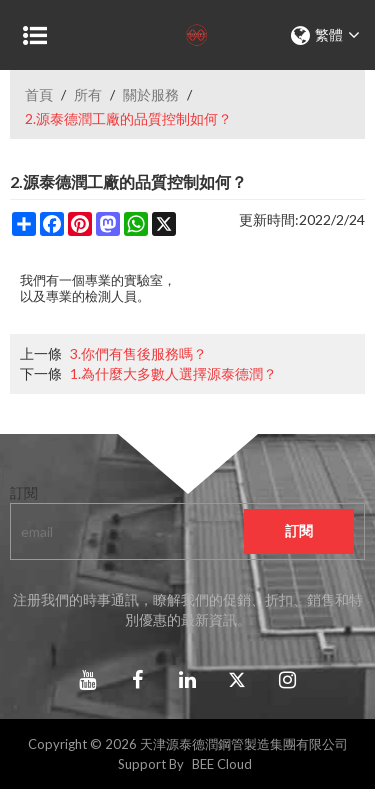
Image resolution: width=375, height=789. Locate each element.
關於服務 (151, 94)
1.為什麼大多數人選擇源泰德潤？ (173, 373)
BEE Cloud (222, 764)
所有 (88, 94)
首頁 (39, 94)
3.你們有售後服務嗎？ (138, 353)
